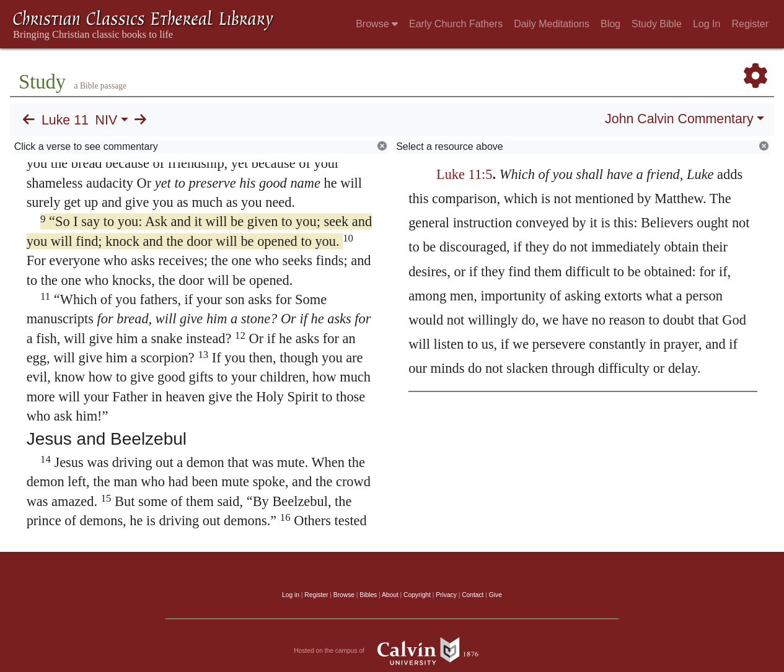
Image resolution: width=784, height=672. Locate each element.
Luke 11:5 (465, 174)
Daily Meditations (552, 24)
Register (750, 24)
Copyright (417, 595)
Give (496, 595)
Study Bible (657, 24)
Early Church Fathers (456, 24)
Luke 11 (65, 120)
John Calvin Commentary (679, 119)
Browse (377, 24)
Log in (291, 595)
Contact (473, 595)
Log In (707, 24)
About (390, 595)
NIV (107, 120)
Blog (610, 24)
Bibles (368, 595)
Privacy (446, 595)
